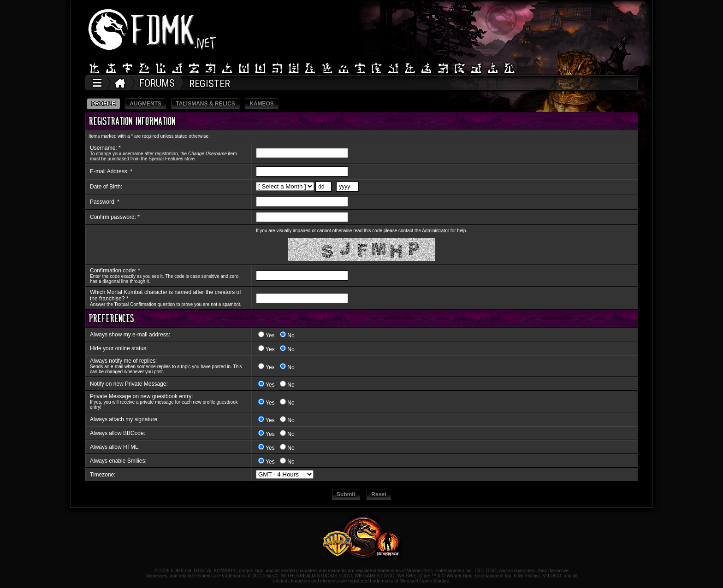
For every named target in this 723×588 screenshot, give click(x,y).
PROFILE (103, 104)
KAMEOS (262, 104)
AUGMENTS (145, 104)
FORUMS (157, 83)
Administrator (436, 231)
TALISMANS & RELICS (205, 104)
